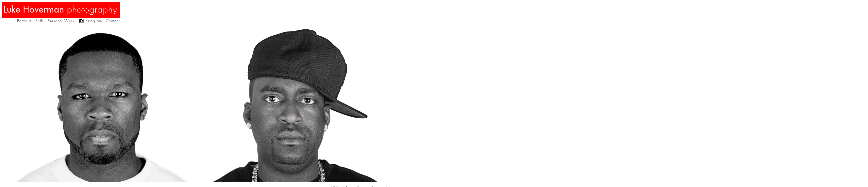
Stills (40, 21)
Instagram (93, 21)
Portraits (24, 21)
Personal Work (61, 21)
